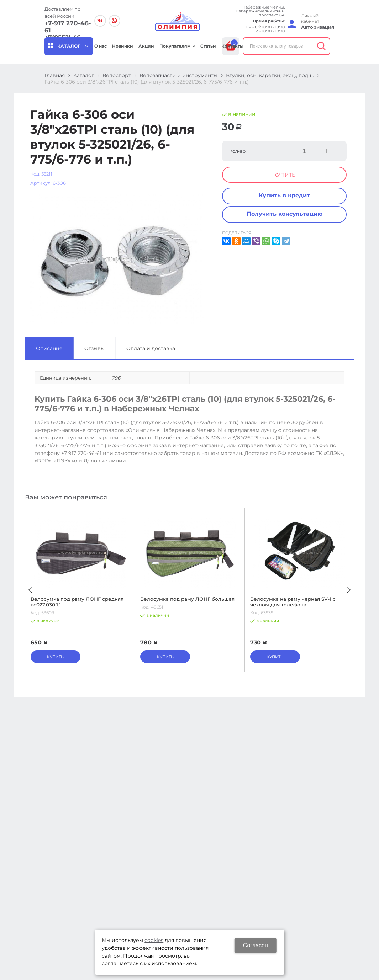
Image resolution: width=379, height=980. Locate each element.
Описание (49, 348)
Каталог (84, 75)
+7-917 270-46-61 (68, 27)
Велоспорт (117, 75)
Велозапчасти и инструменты (178, 75)
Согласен (256, 945)
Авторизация (318, 27)
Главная (55, 75)
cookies (154, 940)
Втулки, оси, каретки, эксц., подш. (270, 75)
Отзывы (94, 348)
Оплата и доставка (151, 348)
